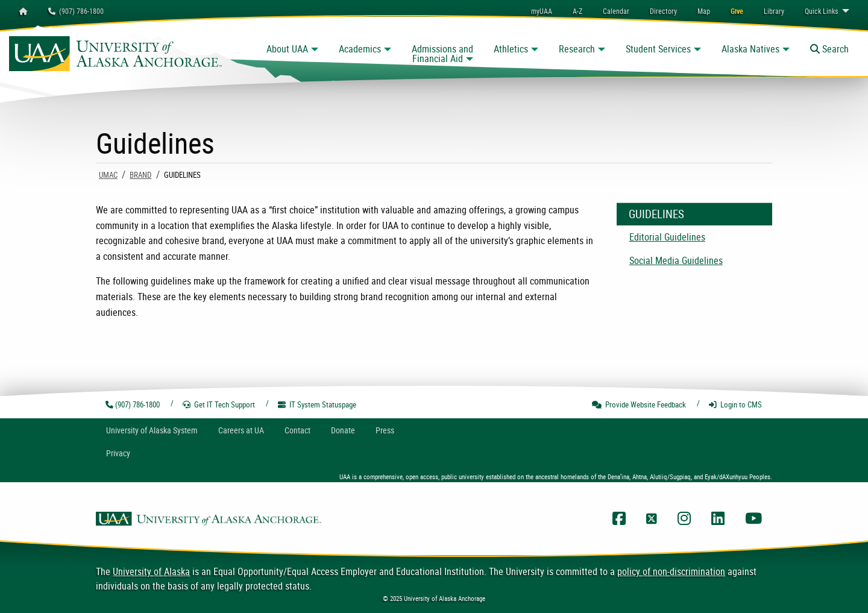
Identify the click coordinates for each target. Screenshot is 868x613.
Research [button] (577, 49)
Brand (140, 175)
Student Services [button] (658, 49)
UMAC (108, 175)
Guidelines (656, 214)
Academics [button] (360, 49)
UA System (152, 430)
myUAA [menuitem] (542, 11)
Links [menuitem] (821, 11)
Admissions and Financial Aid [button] (442, 54)
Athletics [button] (511, 49)
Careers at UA (241, 430)
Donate (343, 430)
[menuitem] (616, 11)
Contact (297, 430)
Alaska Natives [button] (750, 49)
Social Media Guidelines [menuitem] (676, 260)
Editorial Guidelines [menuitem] (667, 237)
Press (385, 430)
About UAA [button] (287, 49)
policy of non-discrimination (671, 571)
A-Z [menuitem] (577, 11)
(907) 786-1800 (76, 11)
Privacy (118, 453)
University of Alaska (151, 571)
